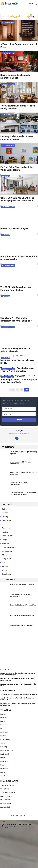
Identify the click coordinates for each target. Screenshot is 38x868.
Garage (4, 540)
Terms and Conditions (7, 785)
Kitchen (5, 555)
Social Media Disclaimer (8, 793)
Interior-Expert (21, 816)
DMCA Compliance (6, 800)
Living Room (6, 115)
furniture (5, 532)
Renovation (6, 566)
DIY (3, 524)
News (4, 563)
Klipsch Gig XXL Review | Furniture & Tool (23, 605)
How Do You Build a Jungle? (14, 229)
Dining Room (6, 521)
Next (27, 390)
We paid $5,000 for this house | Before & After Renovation (19, 694)
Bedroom (5, 513)
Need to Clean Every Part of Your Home (22, 585)
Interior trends (7, 551)
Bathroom (5, 509)
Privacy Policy (5, 789)
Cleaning (5, 517)
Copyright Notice (6, 803)
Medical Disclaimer (6, 796)
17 (21, 390)
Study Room (6, 574)
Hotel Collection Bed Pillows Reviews (22, 615)
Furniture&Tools (8, 377)
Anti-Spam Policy (6, 807)
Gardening (6, 543)
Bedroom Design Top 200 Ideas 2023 (21, 625)
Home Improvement (8, 23)
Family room (6, 528)
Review (4, 570)
